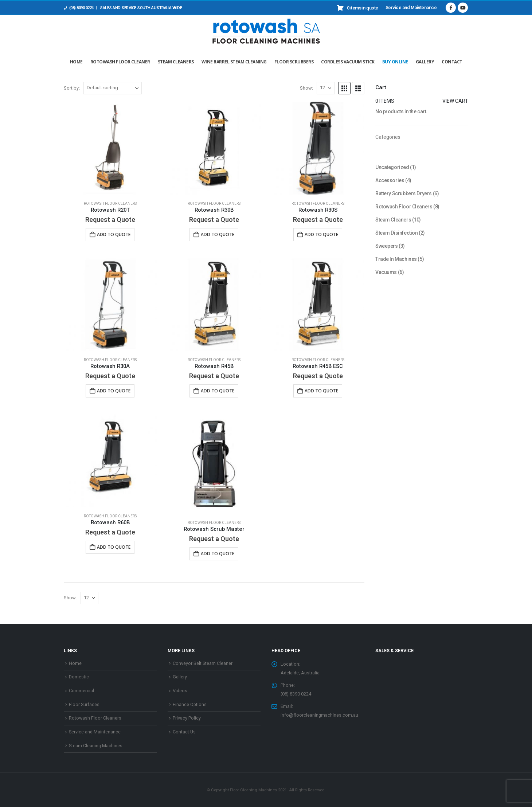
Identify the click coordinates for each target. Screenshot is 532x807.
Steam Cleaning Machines (96, 746)
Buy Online (395, 62)
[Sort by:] (113, 88)
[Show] (326, 88)
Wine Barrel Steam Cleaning (234, 62)
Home (76, 62)
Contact (452, 62)
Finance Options (190, 704)
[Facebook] (451, 8)
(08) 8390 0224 (79, 8)
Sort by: (72, 88)
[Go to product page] (110, 148)
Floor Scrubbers (294, 62)
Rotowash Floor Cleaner (120, 62)
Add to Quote (114, 234)
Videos (180, 691)
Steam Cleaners (176, 62)
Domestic (79, 677)
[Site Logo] (266, 29)
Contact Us (184, 732)
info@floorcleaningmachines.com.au (319, 715)
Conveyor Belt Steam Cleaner (203, 663)
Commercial (81, 691)
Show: (306, 88)
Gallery (425, 62)
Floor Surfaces (84, 704)
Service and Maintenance (411, 7)
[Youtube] (463, 8)
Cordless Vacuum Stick (348, 62)
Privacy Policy (187, 718)
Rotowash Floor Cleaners (110, 203)
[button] (344, 88)
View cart (455, 101)
